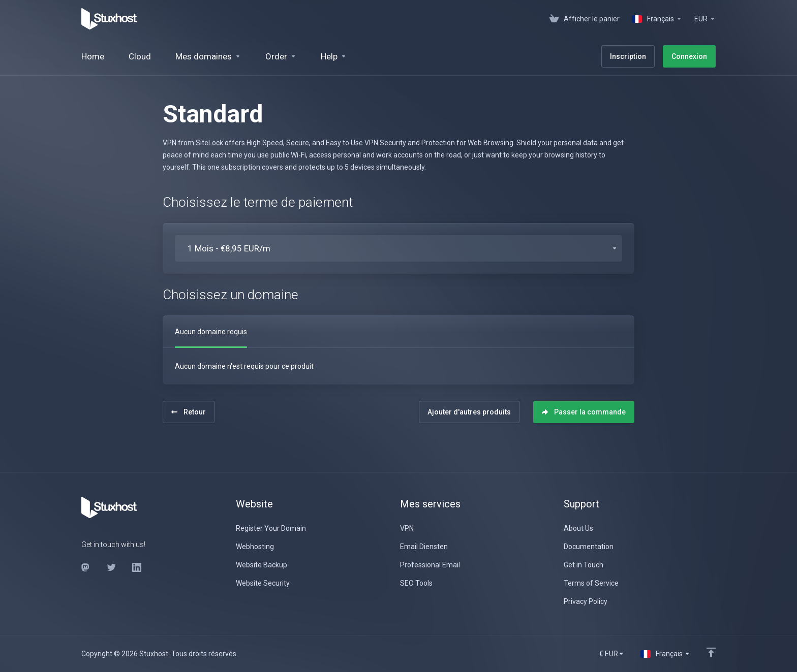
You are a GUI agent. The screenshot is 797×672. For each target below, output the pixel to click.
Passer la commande (584, 412)
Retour (189, 412)
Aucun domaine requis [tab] (211, 332)
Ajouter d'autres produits (469, 412)
